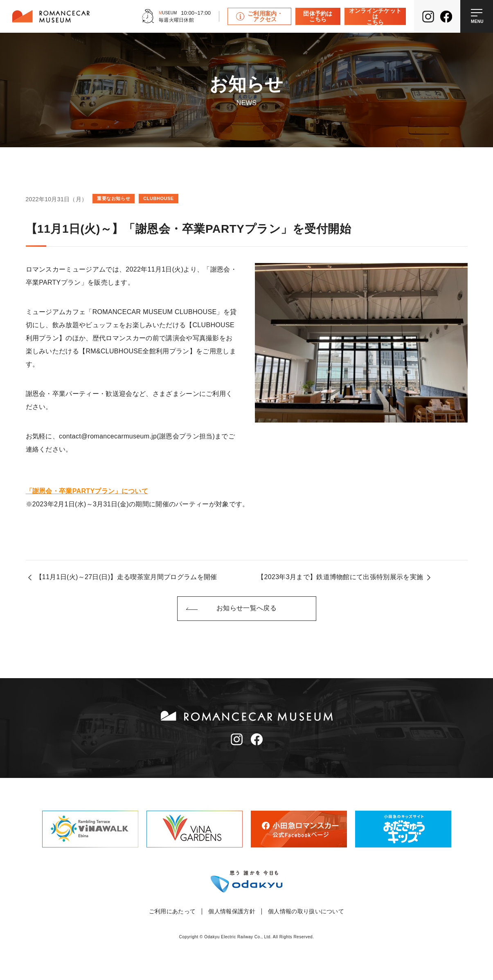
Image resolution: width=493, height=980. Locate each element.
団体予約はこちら (318, 16)
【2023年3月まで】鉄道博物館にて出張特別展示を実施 (340, 577)
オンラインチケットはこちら (375, 16)
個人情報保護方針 (232, 911)
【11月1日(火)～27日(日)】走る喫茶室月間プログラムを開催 (126, 577)
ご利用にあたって (172, 911)
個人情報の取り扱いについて (306, 911)
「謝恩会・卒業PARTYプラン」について (87, 491)
